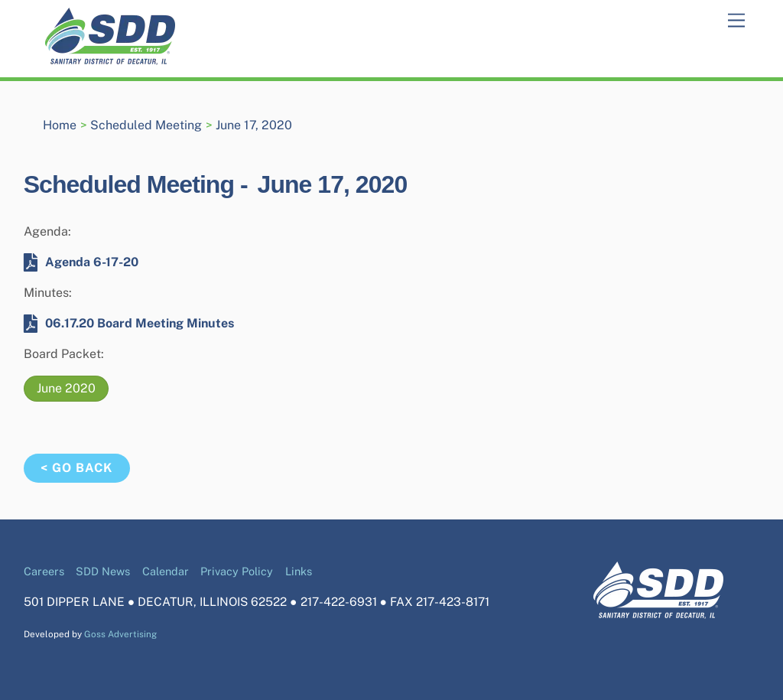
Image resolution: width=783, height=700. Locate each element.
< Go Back (76, 468)
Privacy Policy (237, 571)
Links (299, 571)
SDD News (103, 571)
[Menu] (736, 21)
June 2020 (66, 388)
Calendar (166, 571)
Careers (44, 571)
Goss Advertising (120, 634)
